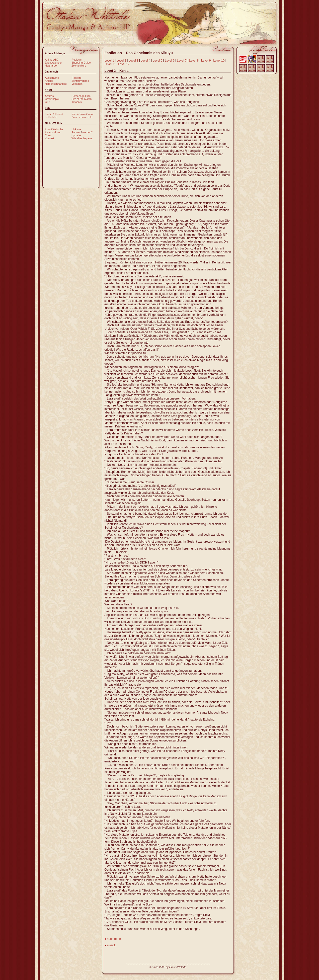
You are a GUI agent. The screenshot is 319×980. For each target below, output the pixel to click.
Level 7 (182, 61)
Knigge (49, 81)
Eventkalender (53, 63)
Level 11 (110, 64)
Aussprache (52, 78)
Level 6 (170, 61)
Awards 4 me (53, 132)
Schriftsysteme (80, 81)
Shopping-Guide (81, 63)
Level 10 (219, 61)
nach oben (114, 939)
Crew (48, 135)
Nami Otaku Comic (83, 114)
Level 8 (194, 61)
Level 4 (146, 61)
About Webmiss (54, 129)
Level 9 (206, 61)
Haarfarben (51, 66)
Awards (49, 96)
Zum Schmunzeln (82, 117)
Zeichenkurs (79, 66)
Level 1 (109, 61)
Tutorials (77, 102)
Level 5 (158, 61)
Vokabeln (77, 84)
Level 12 (124, 64)
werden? (88, 132)
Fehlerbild (51, 117)
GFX (48, 102)
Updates (77, 135)
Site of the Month (82, 99)
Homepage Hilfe (81, 96)
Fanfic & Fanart (54, 114)
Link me (76, 129)
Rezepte (77, 78)
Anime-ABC (52, 60)
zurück (111, 945)
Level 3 (133, 61)
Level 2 (121, 61)
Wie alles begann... (83, 138)
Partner (76, 132)
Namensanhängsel (56, 84)
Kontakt (49, 138)
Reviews (77, 60)
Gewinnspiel (52, 99)
